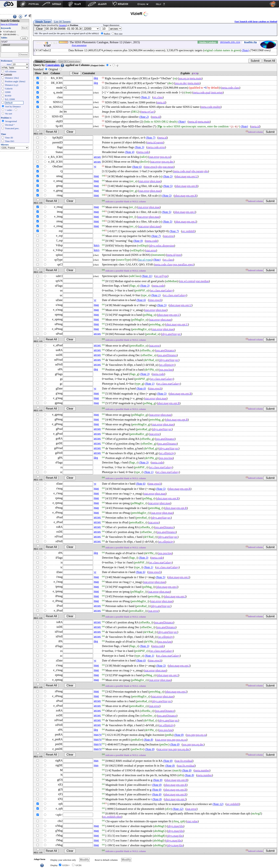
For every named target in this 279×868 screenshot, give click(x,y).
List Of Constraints (69, 61)
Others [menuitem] (141, 4)
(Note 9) (138, 241)
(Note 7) (151, 138)
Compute (8, 74)
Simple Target (43, 22)
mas (96, 760)
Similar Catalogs (208, 42)
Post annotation (79, 45)
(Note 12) (218, 804)
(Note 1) (145, 97)
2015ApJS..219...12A (230, 42)
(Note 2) (144, 117)
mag (96, 176)
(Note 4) (130, 152)
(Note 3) (139, 147)
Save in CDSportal (9, 24)
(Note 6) (137, 167)
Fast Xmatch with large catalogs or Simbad (256, 21)
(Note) (245, 50)
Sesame (63, 25)
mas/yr (98, 734)
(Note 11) (147, 276)
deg (96, 78)
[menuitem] (8, 4)
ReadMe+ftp (251, 42)
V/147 (15, 42)
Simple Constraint (45, 61)
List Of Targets (62, 22)
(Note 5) (168, 176)
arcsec (97, 157)
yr (95, 166)
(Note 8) (179, 735)
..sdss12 (15, 45)
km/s (97, 245)
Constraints (55, 65)
